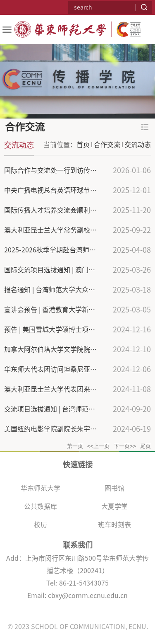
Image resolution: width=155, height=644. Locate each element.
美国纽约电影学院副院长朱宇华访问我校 (64, 429)
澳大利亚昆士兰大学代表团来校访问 (57, 389)
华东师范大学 (41, 488)
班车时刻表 (114, 525)
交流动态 (138, 145)
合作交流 (107, 145)
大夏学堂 (114, 506)
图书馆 (114, 488)
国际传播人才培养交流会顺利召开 (54, 210)
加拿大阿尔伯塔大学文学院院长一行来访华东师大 (77, 349)
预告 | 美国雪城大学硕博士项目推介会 (60, 329)
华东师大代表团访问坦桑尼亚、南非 (57, 369)
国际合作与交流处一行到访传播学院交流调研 (70, 170)
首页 (83, 145)
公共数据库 (41, 506)
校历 (41, 525)
